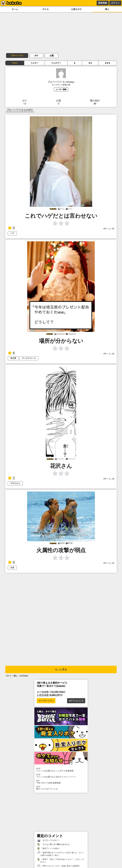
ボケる (46, 9)
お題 (52, 56)
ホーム (15, 9)
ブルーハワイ (17, 56)
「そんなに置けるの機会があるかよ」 (54, 844)
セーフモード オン (46, 701)
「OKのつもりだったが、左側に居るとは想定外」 (59, 866)
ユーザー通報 (61, 89)
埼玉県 (13, 358)
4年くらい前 (109, 229)
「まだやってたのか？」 (49, 840)
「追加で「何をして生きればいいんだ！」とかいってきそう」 (61, 860)
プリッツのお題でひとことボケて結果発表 (61, 770)
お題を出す (76, 9)
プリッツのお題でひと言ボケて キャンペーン (61, 776)
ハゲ (12, 233)
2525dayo (24, 676)
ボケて (9, 676)
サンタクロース (29, 358)
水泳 (12, 568)
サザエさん (15, 483)
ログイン (115, 3)
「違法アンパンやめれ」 (49, 848)
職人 (107, 9)
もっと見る (61, 669)
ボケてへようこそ (76, 701)
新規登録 (103, 3)
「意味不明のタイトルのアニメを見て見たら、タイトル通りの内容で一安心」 (61, 854)
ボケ (36, 56)
